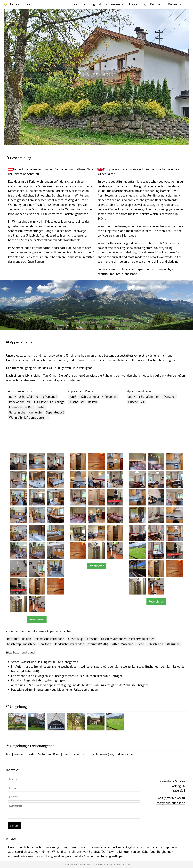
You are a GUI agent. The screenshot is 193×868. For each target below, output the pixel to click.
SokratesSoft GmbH (123, 864)
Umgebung (137, 4)
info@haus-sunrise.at (170, 803)
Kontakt (157, 4)
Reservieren (37, 619)
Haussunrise (17, 4)
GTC (93, 864)
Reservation (179, 4)
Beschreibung (83, 4)
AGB (89, 864)
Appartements (112, 4)
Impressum (82, 864)
